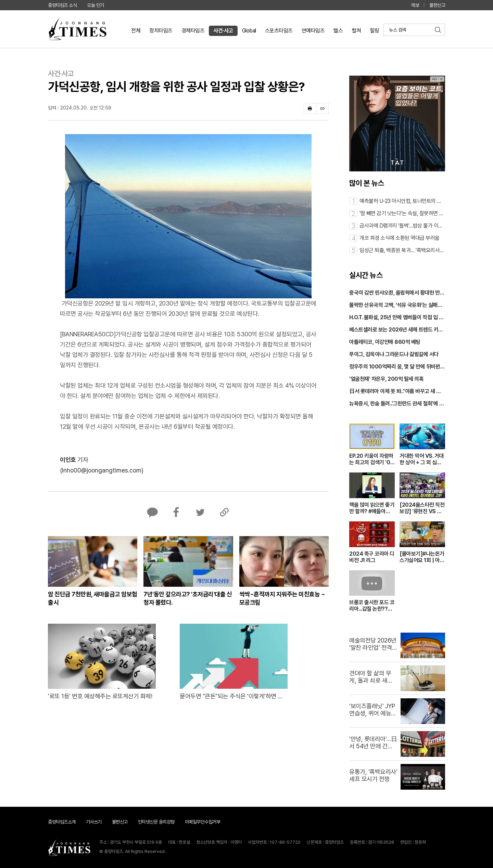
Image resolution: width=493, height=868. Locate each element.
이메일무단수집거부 (203, 822)
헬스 (338, 31)
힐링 (374, 31)
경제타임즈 (193, 31)
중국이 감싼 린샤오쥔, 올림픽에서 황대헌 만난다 (397, 293)
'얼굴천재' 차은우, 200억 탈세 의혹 (386, 379)
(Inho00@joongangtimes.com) (102, 470)
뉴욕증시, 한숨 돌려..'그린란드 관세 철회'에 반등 (396, 404)
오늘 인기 (96, 5)
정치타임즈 (161, 31)
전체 (136, 31)
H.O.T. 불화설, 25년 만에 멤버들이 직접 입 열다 (396, 318)
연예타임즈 (313, 31)
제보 (415, 5)
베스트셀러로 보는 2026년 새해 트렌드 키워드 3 (396, 330)
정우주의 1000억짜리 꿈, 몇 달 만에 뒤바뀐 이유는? (395, 367)
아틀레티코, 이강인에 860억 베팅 (385, 342)
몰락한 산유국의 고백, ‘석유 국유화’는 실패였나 (396, 306)
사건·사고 (223, 31)
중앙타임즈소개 (62, 822)
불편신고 (437, 5)
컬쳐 (356, 31)
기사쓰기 (94, 822)
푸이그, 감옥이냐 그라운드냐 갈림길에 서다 (394, 354)
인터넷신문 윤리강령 (156, 822)
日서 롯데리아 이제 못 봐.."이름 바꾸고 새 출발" (395, 392)
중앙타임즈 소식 (62, 5)
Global (249, 31)
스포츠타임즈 (279, 31)
